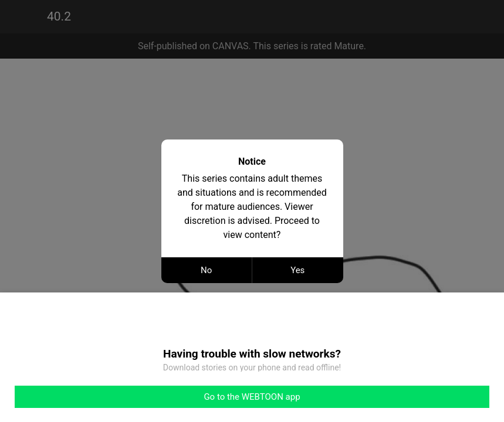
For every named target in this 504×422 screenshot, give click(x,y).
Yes (297, 270)
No (206, 270)
